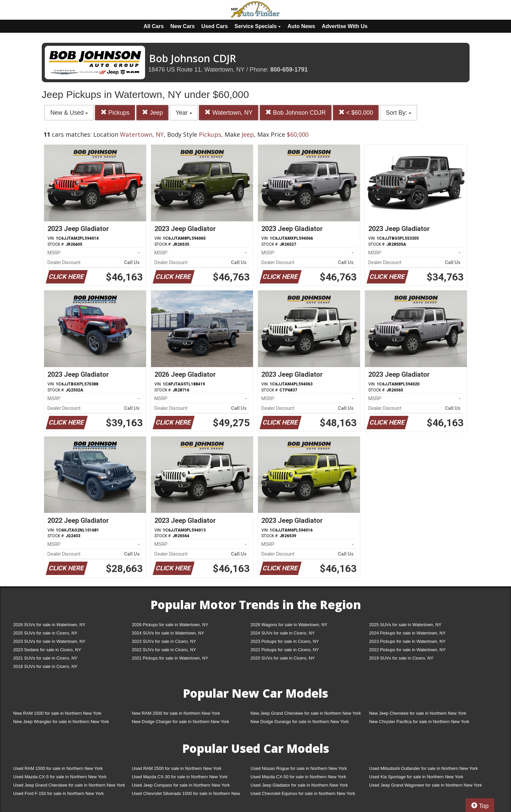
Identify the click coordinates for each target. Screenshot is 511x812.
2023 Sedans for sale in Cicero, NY (47, 650)
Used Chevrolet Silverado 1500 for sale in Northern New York (186, 795)
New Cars (183, 26)
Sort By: (399, 113)
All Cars (153, 26)
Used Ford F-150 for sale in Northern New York (59, 793)
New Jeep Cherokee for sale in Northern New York (418, 713)
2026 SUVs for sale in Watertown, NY (49, 625)
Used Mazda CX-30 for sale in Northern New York (180, 777)
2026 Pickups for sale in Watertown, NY (170, 625)
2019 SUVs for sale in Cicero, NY (401, 658)
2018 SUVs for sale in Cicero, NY (45, 666)
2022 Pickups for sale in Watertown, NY (408, 650)
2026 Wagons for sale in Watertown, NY (289, 625)
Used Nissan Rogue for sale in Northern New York (299, 768)
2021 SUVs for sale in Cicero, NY (45, 658)
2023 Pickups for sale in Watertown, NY (408, 641)
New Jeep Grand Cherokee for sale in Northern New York (306, 713)
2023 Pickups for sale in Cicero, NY (285, 641)
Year (184, 113)
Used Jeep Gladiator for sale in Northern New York (299, 785)
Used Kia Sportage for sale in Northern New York (416, 777)
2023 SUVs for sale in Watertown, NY (49, 641)
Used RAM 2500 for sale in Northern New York (177, 768)
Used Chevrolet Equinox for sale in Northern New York (303, 793)
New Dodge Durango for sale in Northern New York (300, 722)
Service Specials (258, 26)
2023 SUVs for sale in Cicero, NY (164, 641)
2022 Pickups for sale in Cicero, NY (285, 650)
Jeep (152, 112)
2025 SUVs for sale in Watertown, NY (405, 625)
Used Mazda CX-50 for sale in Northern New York (298, 777)
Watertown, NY (228, 112)
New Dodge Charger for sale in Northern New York (181, 722)
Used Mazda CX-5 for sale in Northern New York (60, 777)
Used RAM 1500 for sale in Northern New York (58, 768)
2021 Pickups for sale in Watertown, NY (170, 658)
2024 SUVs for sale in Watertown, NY (168, 633)
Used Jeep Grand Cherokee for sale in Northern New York (69, 785)
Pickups (115, 112)
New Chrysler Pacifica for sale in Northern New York (419, 722)
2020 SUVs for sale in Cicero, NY (283, 658)
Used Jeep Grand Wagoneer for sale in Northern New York (426, 785)
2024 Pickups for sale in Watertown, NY (408, 633)
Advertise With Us (345, 26)
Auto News (301, 26)
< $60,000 (356, 112)
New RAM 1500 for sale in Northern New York (57, 713)
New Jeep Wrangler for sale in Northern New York (61, 722)
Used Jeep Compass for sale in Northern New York (181, 785)
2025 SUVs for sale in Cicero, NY (45, 633)
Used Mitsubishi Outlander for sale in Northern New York (424, 768)
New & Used (69, 113)
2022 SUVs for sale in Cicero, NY (164, 650)
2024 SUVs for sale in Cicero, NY (283, 633)
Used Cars (215, 26)
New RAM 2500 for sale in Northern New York (176, 713)
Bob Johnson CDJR (296, 112)
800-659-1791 (289, 70)
